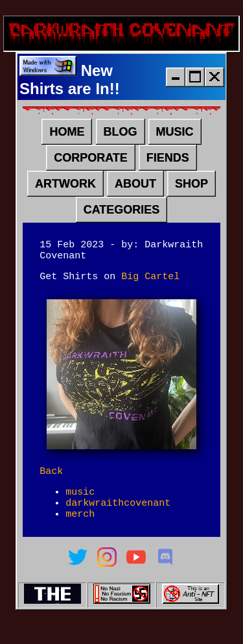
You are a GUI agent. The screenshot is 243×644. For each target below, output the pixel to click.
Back (51, 484)
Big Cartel (150, 287)
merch (80, 532)
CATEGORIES (122, 215)
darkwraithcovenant (118, 519)
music (80, 506)
